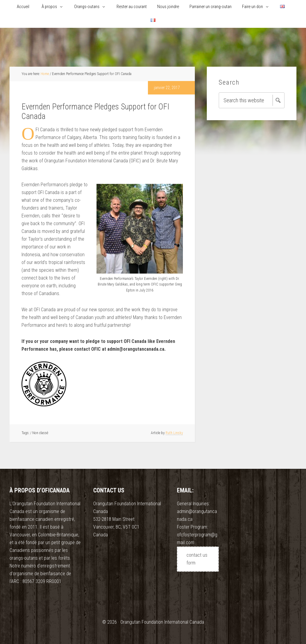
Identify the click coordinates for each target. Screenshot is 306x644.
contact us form (197, 559)
